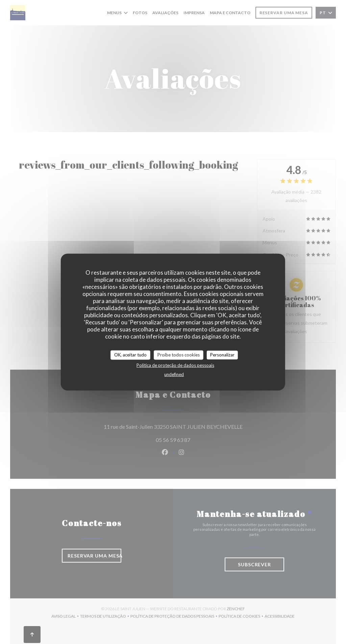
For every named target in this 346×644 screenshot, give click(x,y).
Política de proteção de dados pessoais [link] (175, 365)
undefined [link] (174, 374)
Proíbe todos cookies (179, 355)
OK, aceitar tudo (130, 355)
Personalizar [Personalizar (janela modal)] (222, 355)
